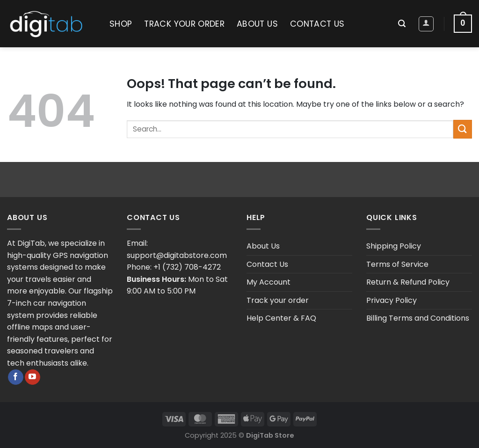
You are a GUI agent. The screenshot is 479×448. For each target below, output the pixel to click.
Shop (121, 24)
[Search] (402, 24)
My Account (269, 282)
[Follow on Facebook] (16, 377)
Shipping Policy (394, 246)
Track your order (184, 24)
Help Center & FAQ (281, 318)
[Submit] (463, 129)
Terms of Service (397, 264)
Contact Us (317, 24)
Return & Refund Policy (408, 282)
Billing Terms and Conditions (418, 318)
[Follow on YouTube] (33, 377)
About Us (257, 24)
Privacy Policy (392, 300)
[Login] (426, 24)
